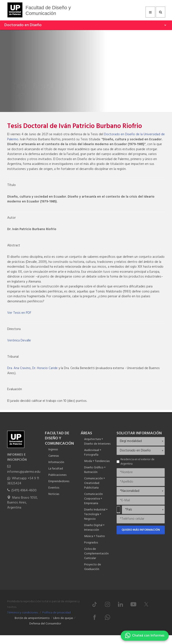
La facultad (56, 469)
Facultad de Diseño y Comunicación (48, 10)
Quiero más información (141, 530)
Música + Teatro (95, 536)
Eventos (54, 488)
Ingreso (53, 450)
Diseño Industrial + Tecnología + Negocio (96, 514)
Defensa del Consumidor (45, 624)
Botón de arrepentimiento (32, 618)
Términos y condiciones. (23, 613)
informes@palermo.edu (24, 472)
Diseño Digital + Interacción (94, 528)
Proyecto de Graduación (93, 567)
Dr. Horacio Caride (45, 368)
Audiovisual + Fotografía (93, 453)
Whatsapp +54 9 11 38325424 (23, 481)
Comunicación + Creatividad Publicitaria (95, 483)
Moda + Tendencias (97, 461)
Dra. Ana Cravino (19, 368)
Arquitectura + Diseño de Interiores (97, 442)
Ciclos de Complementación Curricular (96, 554)
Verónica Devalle (19, 341)
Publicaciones (57, 475)
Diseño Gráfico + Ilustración (95, 470)
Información (56, 462)
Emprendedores (59, 481)
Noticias (54, 494)
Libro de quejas (63, 618)
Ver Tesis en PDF (19, 313)
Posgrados (91, 543)
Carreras (54, 456)
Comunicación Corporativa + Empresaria (93, 499)
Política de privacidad (57, 613)
